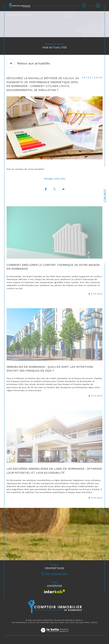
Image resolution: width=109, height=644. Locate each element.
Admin (61, 623)
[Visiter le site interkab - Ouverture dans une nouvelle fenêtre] (55, 591)
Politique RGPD (82, 623)
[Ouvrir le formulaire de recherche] (84, 6)
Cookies (94, 623)
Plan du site (34, 623)
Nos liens (70, 623)
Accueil (10, 15)
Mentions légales (49, 623)
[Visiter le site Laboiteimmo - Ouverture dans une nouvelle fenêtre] (54, 634)
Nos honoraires (19, 623)
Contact (105, 196)
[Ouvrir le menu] (98, 6)
